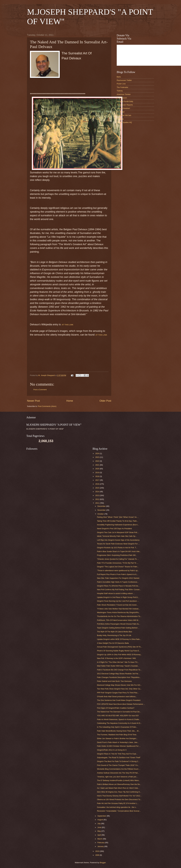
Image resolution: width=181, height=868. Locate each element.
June (100, 827)
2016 (98, 484)
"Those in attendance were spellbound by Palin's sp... (118, 571)
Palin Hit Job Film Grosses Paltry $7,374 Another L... (118, 803)
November (102, 510)
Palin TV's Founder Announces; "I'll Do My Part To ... (118, 563)
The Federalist (122, 87)
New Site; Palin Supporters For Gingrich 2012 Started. (118, 578)
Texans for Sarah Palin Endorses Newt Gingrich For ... (118, 544)
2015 (98, 488)
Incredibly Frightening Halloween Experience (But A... (118, 525)
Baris (119, 77)
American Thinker (124, 94)
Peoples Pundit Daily (125, 101)
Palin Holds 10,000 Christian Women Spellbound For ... (119, 746)
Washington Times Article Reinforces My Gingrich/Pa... (119, 612)
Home (70, 401)
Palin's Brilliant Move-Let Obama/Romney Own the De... (119, 784)
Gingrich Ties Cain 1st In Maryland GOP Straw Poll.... (118, 532)
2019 (98, 473)
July (99, 823)
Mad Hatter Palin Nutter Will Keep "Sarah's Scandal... (118, 666)
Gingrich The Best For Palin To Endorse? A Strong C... (118, 761)
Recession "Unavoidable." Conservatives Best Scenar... (119, 811)
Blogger (103, 863)
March (100, 839)
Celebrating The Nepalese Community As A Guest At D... (119, 723)
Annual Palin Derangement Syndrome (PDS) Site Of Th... (120, 647)
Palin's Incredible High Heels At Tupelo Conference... (118, 582)
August (100, 820)
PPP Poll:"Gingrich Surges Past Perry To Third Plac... (118, 693)
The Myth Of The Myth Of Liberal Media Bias (115, 632)
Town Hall (121, 112)
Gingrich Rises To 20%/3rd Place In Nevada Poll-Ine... (118, 586)
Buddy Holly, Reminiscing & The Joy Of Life (114, 635)
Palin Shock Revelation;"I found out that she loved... (117, 605)
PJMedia (120, 119)
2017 (98, 480)
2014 (98, 492)
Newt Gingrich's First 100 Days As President (114, 529)
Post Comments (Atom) (47, 406)
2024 (98, 453)
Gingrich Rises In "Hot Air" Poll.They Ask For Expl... (117, 754)
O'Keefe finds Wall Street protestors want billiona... (117, 697)
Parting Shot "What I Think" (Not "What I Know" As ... (118, 517)
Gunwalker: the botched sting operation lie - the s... (117, 807)
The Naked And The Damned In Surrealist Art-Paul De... (119, 712)
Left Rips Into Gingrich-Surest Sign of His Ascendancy (118, 540)
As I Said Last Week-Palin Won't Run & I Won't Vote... (118, 788)
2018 (98, 476)
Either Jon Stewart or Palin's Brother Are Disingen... (117, 738)
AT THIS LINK (67, 325)
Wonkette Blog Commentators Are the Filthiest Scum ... (119, 769)
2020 (98, 469)
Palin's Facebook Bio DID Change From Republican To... (119, 670)
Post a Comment (40, 390)
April (99, 835)
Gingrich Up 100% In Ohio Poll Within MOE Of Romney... (119, 655)
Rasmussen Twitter (124, 80)
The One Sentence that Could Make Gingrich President (119, 700)
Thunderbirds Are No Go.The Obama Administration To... (119, 616)
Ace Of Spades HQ (124, 122)
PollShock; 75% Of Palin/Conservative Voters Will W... (118, 620)
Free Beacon (122, 98)
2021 (98, 465)
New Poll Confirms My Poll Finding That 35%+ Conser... (119, 590)
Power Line (121, 84)
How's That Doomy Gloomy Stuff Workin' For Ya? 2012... (119, 796)
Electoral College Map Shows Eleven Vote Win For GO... (119, 685)
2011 (98, 503)
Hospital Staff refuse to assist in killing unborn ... (116, 593)
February (101, 843)
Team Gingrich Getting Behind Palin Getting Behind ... (118, 628)
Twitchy (120, 91)
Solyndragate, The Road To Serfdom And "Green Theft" (119, 758)
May (99, 831)
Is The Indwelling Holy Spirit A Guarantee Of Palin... (117, 727)
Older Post (105, 401)
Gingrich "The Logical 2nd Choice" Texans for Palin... (118, 567)
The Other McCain (124, 115)
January (101, 846)
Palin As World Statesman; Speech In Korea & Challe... (119, 719)
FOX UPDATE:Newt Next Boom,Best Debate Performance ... (121, 704)
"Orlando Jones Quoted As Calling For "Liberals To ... (118, 559)
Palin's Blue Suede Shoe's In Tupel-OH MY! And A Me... (119, 551)
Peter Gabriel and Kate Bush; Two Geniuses (114, 681)
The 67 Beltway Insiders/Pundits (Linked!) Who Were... (119, 780)
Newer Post (33, 401)
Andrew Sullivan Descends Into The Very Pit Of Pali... (118, 773)
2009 (98, 855)
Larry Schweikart (123, 108)
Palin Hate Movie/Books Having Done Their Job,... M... (118, 731)
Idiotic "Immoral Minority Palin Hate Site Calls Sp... (117, 536)
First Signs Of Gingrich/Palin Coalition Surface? (116, 708)
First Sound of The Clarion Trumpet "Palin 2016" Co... (118, 765)
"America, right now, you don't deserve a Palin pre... (117, 777)
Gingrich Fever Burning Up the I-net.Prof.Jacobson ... (118, 601)
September (102, 816)
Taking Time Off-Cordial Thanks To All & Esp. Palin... (118, 521)
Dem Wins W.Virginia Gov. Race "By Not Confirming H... (119, 792)
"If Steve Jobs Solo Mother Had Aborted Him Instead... (118, 609)
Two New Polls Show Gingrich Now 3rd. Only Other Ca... (119, 689)
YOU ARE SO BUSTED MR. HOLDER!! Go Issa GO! (118, 716)
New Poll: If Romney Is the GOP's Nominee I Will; (117, 658)
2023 (98, 457)
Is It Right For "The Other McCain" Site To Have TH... (118, 662)
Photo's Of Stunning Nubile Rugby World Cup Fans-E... (119, 651)
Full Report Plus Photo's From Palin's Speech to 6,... (118, 574)
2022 (98, 461)
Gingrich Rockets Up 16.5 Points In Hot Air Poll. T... (117, 548)
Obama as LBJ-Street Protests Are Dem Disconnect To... (119, 799)
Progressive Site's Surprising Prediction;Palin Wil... (117, 555)
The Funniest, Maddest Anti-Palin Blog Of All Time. (117, 735)
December (102, 506)
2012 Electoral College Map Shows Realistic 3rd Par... (118, 674)
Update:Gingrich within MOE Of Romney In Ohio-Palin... (119, 639)
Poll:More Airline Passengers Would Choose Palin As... (119, 624)
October (101, 514)
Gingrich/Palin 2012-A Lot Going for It (112, 750)
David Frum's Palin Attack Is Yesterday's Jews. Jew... (118, 742)
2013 (98, 495)
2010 (98, 851)
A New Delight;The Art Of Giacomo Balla (113, 643)
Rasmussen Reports (125, 105)
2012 (98, 499)
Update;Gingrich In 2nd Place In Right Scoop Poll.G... (118, 597)
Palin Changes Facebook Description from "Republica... (119, 677)
